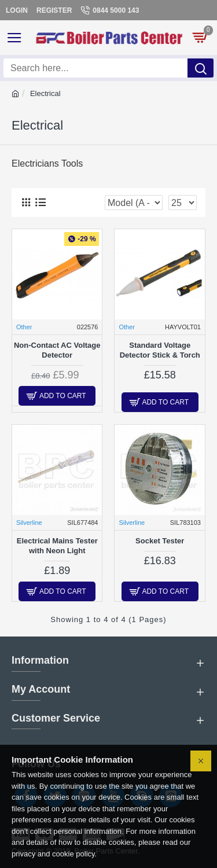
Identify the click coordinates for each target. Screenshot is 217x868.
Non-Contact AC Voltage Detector (57, 350)
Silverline (29, 523)
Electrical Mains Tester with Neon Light (57, 546)
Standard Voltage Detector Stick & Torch (160, 350)
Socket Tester (160, 541)
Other (24, 327)
